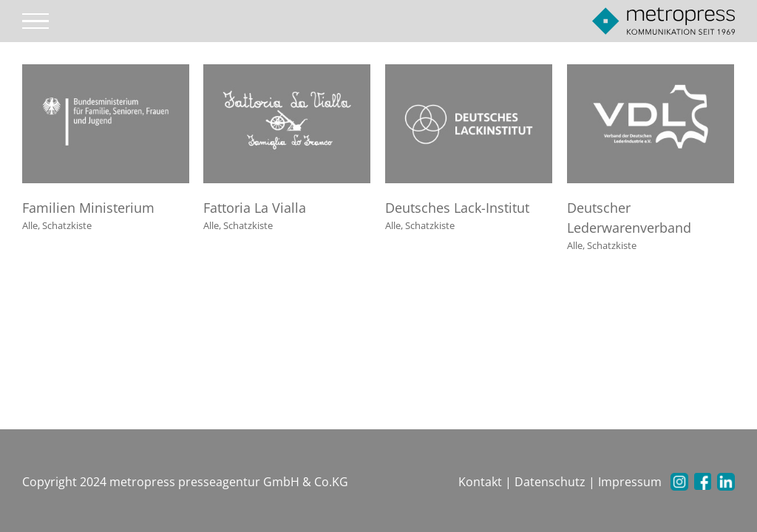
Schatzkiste (67, 225)
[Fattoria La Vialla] (287, 73)
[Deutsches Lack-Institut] (469, 73)
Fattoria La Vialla (255, 208)
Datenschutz (550, 482)
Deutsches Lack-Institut (457, 208)
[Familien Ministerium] (106, 73)
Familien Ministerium (88, 208)
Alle (30, 225)
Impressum (630, 482)
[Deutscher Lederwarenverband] (651, 73)
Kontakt (480, 482)
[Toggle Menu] (36, 21)
